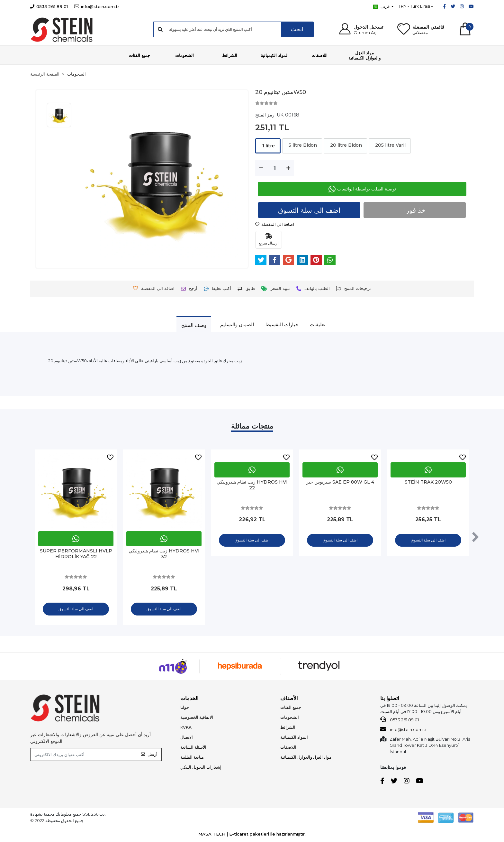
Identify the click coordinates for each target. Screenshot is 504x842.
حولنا (185, 708)
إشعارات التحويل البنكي (201, 768)
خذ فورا (415, 210)
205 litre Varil (390, 145)
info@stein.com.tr (404, 730)
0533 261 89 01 (400, 720)
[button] (360, 29)
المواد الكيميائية (294, 738)
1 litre (268, 146)
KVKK (186, 728)
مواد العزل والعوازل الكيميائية (306, 758)
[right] (475, 538)
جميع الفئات (291, 708)
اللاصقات (288, 748)
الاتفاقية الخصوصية (197, 718)
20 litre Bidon (345, 145)
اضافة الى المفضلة (275, 224)
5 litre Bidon (302, 145)
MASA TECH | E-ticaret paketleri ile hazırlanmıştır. (252, 835)
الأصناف (289, 699)
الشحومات (290, 718)
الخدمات (189, 699)
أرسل (149, 755)
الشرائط (288, 728)
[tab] (194, 325)
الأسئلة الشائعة (193, 748)
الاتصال (187, 738)
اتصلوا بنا (390, 699)
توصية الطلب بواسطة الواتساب (362, 189)
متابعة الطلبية (192, 758)
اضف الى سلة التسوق (310, 210)
